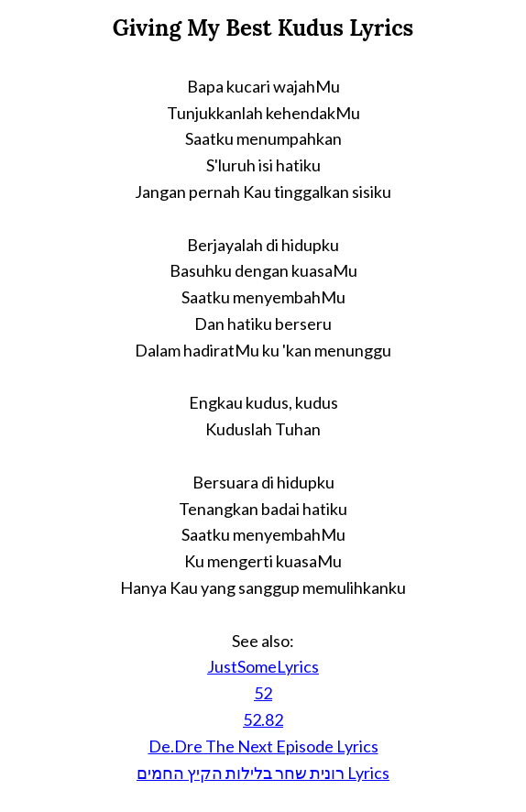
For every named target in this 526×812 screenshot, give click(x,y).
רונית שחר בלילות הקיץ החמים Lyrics (263, 773)
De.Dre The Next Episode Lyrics (263, 746)
